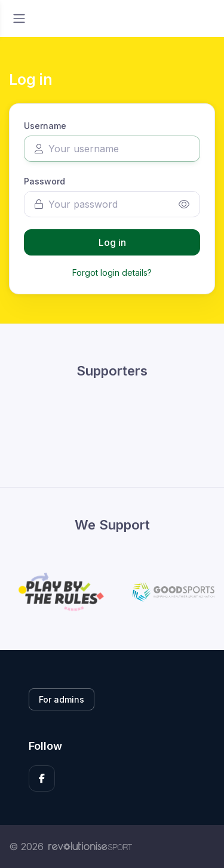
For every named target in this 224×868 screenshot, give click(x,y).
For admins (62, 699)
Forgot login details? (112, 273)
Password (45, 181)
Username (45, 126)
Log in (112, 242)
